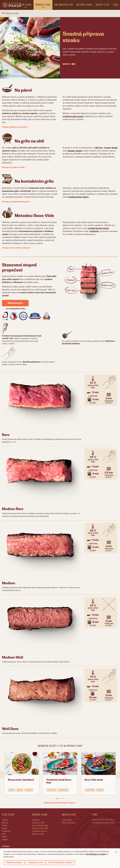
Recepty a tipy (103, 5)
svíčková (94, 231)
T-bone (107, 148)
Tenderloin (6, 831)
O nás (116, 5)
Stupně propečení (39, 831)
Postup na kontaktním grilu (15, 202)
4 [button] (63, 799)
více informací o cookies (96, 854)
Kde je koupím (15, 303)
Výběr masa (67, 820)
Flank (4, 837)
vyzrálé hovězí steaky (73, 117)
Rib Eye (99, 148)
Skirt (4, 834)
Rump (115, 148)
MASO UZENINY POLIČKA (103, 820)
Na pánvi (36, 820)
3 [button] (61, 799)
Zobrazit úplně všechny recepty (59, 803)
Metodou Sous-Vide (40, 828)
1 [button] (57, 799)
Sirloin (5, 826)
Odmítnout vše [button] (36, 863)
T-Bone (5, 820)
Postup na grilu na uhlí (13, 167)
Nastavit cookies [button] (14, 863)
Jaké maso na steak (64, 5)
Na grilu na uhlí (38, 823)
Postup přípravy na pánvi (14, 127)
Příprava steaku (43, 5)
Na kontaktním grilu (40, 826)
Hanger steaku (75, 151)
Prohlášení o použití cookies (104, 823)
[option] (22, 775)
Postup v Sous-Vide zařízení (16, 248)
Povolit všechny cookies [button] (60, 863)
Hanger (5, 840)
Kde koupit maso (84, 5)
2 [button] (59, 799)
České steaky (25, 5)
